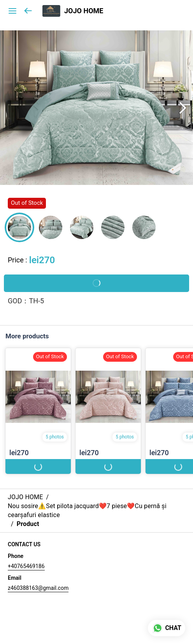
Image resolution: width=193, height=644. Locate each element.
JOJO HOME (84, 11)
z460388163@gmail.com (38, 588)
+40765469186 (26, 566)
